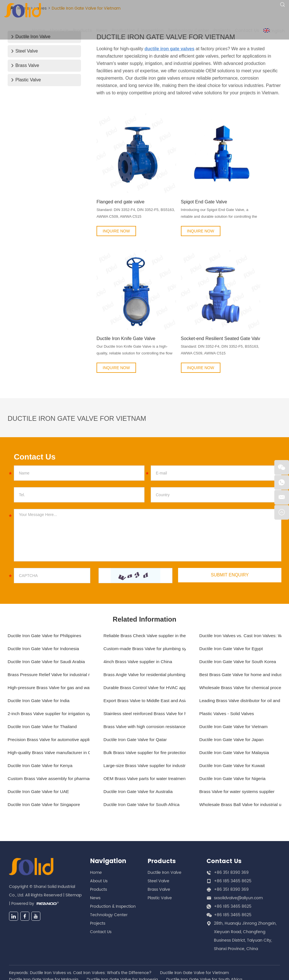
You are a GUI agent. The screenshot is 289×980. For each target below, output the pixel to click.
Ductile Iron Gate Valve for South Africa (143, 763)
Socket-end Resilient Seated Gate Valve (189, 296)
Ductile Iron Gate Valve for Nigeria (233, 737)
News (102, 31)
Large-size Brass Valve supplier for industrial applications (145, 724)
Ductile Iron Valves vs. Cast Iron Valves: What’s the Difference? (240, 594)
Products (82, 31)
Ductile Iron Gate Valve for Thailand (43, 685)
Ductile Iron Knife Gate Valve (125, 296)
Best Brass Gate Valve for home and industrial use (240, 633)
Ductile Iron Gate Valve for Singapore (45, 763)
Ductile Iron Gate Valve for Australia (139, 750)
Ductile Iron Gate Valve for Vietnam (234, 685)
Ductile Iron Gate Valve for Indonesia (44, 607)
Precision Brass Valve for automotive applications (49, 698)
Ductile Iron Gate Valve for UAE (39, 750)
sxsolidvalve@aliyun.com (238, 857)
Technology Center (189, 31)
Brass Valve (25, 65)
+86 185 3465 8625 (233, 865)
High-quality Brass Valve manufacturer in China (49, 711)
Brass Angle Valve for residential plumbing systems (145, 633)
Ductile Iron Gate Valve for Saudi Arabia (47, 620)
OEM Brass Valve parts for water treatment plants (145, 737)
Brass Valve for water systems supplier (238, 750)
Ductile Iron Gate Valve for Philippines (45, 594)
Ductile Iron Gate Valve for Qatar (136, 698)
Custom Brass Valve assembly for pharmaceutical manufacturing (49, 737)
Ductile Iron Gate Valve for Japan (232, 698)
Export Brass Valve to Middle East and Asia (145, 659)
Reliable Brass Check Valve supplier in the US (145, 594)
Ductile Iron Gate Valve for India (40, 659)
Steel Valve (24, 51)
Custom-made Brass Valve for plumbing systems (145, 607)
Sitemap (74, 857)
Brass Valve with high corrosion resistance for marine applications (145, 685)
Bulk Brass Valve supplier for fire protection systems (145, 711)
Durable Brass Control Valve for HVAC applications (145, 646)
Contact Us (247, 31)
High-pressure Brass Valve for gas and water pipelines (49, 646)
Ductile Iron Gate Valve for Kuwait (233, 724)
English (274, 31)
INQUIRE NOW (116, 209)
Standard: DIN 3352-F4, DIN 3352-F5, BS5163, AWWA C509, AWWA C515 (125, 192)
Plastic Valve (26, 80)
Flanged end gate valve (121, 180)
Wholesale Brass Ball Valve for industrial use (240, 763)
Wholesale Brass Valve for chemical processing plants (240, 646)
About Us (59, 31)
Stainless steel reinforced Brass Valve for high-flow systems (145, 672)
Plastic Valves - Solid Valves (227, 672)
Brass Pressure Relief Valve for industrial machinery (49, 633)
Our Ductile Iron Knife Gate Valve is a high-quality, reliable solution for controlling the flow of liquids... (125, 308)
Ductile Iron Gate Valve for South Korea (239, 620)
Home (38, 31)
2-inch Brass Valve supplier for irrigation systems (49, 672)
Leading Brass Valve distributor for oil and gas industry (240, 659)
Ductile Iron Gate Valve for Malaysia (235, 711)
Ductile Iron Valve (165, 831)
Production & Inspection (138, 31)
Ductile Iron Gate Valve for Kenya (41, 724)
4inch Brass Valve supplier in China (139, 620)
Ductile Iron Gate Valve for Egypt (232, 607)
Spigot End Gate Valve (184, 180)
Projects (222, 31)
